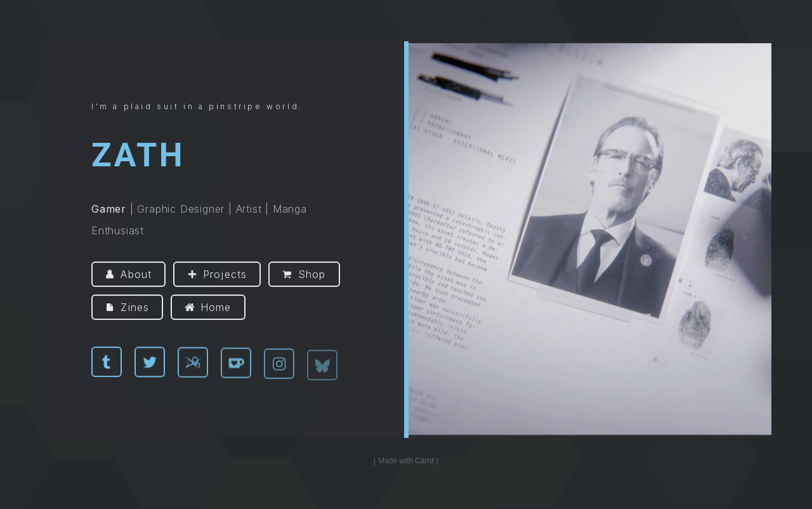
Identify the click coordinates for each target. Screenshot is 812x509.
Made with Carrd (406, 461)
